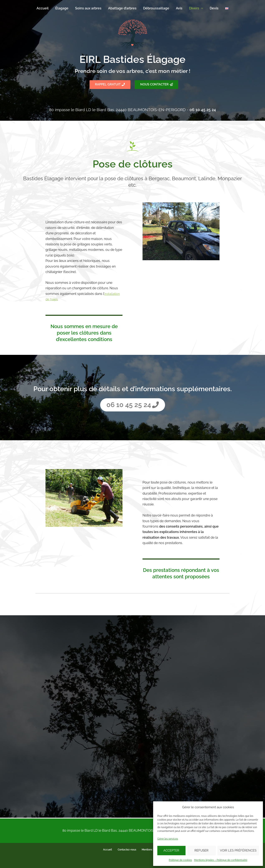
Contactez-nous (126, 850)
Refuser (201, 850)
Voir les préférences (238, 850)
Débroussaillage (156, 8)
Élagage (62, 8)
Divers (196, 8)
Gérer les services (168, 839)
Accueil (43, 8)
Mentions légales (150, 850)
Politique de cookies (180, 860)
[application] (201, 8)
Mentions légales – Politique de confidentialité (221, 860)
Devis (214, 8)
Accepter (171, 850)
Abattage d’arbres (122, 8)
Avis (179, 8)
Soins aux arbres (88, 8)
